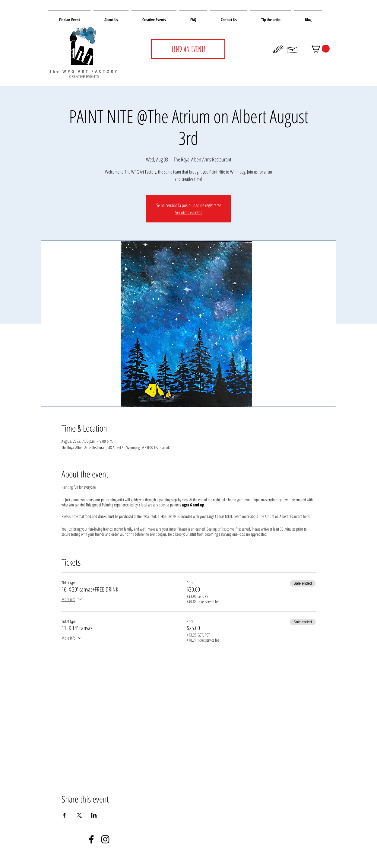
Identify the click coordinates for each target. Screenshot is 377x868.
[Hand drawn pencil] (278, 49)
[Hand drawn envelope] (292, 49)
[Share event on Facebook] (64, 815)
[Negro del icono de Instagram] (105, 839)
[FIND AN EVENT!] (188, 49)
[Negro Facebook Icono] (91, 839)
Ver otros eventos (189, 212)
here (306, 516)
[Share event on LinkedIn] (94, 815)
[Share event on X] (79, 815)
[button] (320, 49)
